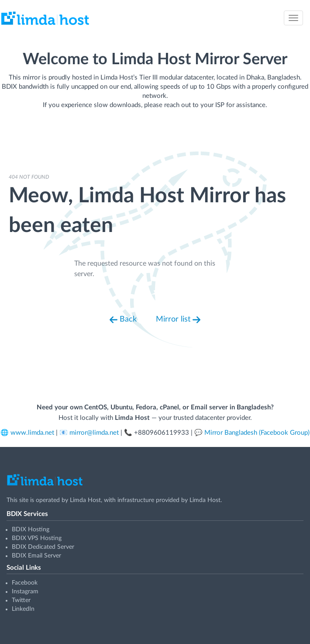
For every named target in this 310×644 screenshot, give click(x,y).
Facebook (25, 583)
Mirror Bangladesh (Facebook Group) (257, 433)
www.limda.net (32, 433)
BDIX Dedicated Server (43, 547)
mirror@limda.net (94, 433)
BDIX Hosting (31, 530)
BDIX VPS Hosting (37, 538)
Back (123, 320)
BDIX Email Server (36, 556)
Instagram (25, 592)
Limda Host (85, 500)
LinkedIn (23, 609)
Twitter (21, 600)
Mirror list (178, 320)
